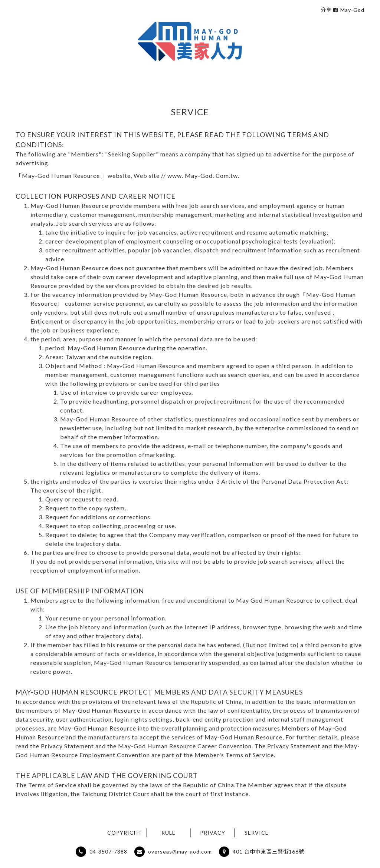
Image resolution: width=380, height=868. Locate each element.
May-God (349, 10)
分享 (326, 10)
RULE (168, 833)
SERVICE (257, 833)
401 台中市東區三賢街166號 (268, 852)
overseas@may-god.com (179, 852)
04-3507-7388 (108, 852)
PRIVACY (213, 833)
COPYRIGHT (125, 833)
